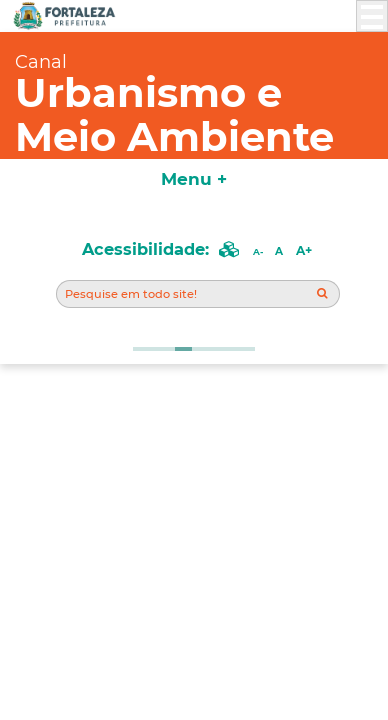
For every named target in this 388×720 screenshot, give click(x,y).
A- (258, 251)
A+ (304, 250)
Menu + (194, 179)
